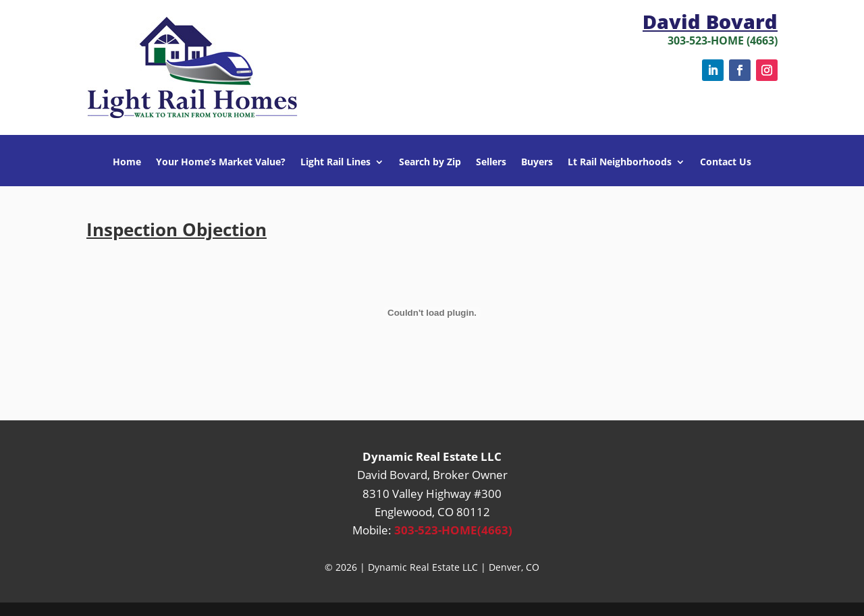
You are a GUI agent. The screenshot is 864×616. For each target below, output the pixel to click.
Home (127, 163)
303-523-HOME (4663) (723, 40)
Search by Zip (430, 163)
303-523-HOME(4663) (453, 530)
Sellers (491, 163)
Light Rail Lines (335, 163)
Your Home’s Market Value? (221, 163)
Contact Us (726, 163)
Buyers (537, 163)
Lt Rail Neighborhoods (620, 163)
